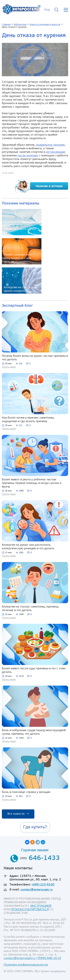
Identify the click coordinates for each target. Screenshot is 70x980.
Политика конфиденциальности (26, 965)
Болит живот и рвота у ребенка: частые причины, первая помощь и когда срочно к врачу (32, 483)
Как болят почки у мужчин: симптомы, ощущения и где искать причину (28, 420)
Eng (47, 10)
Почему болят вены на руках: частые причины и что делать (35, 358)
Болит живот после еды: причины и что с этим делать (34, 670)
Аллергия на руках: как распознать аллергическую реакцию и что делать (28, 547)
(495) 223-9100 (43, 885)
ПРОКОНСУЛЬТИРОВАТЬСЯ (30, 910)
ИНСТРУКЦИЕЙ (41, 906)
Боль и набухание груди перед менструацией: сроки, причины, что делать (34, 732)
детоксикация (56, 152)
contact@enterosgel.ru (37, 890)
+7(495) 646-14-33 (49, 958)
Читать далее (9, 367)
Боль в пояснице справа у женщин (26, 792)
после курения (28, 156)
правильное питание (50, 145)
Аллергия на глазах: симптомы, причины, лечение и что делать (30, 609)
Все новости (18, 814)
